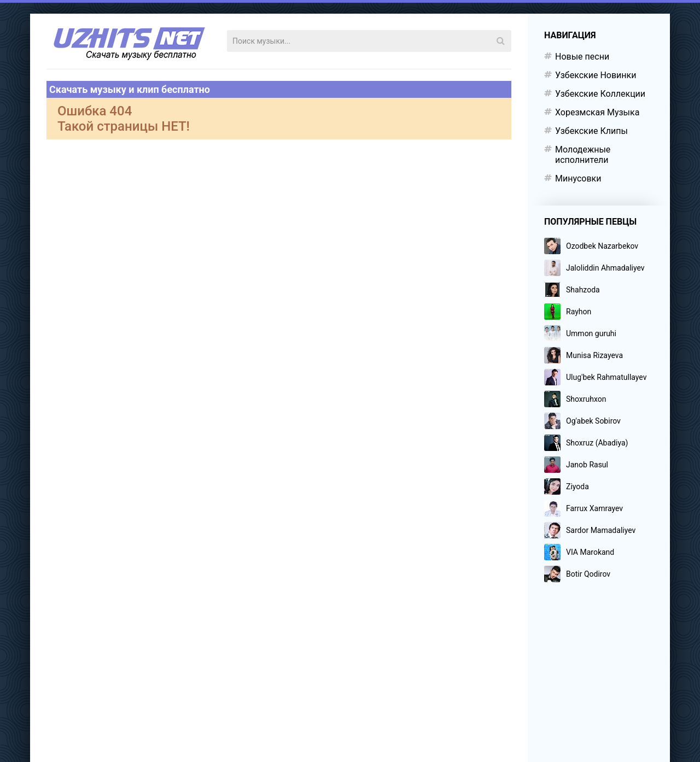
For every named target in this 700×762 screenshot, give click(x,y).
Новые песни (582, 57)
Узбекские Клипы (591, 131)
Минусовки (578, 178)
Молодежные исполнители (583, 155)
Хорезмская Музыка (597, 112)
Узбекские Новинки (596, 75)
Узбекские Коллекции (600, 94)
